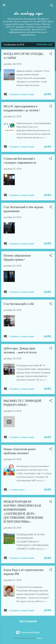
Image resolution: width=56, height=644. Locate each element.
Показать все (44, 45)
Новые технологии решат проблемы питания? (20, 451)
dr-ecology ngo (28, 13)
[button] (51, 54)
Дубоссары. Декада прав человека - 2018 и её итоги (20, 350)
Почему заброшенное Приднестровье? (17, 258)
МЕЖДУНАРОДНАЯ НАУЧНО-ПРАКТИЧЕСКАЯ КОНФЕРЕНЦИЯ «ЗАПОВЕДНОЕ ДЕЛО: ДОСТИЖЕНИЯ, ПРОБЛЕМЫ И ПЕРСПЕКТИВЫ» (23, 512)
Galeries (40, 638)
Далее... (48, 94)
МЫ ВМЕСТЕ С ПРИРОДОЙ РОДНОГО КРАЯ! (22, 403)
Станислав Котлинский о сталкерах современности (20, 161)
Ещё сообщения (28, 621)
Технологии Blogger (28, 632)
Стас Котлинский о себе (19, 304)
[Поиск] (52, 6)
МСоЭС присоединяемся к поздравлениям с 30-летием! (22, 108)
